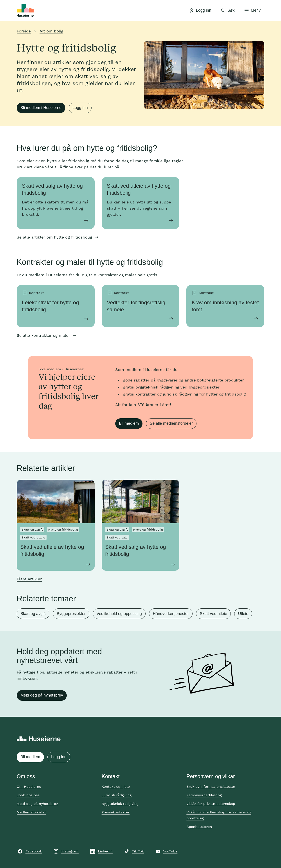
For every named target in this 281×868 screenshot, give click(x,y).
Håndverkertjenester (171, 614)
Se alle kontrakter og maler (43, 335)
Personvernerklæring (204, 795)
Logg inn (80, 108)
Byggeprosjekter (71, 614)
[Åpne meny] (252, 11)
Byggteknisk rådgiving (120, 804)
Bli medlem (129, 423)
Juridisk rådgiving (117, 795)
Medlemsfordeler (31, 812)
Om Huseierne (29, 787)
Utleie (243, 614)
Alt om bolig (51, 31)
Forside (24, 31)
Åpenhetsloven (199, 827)
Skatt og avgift (33, 614)
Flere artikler (29, 579)
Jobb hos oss (28, 795)
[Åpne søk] (227, 11)
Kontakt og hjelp (116, 787)
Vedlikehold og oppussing (119, 614)
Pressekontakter (116, 812)
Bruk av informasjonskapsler (211, 787)
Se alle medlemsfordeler (171, 423)
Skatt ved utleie (213, 614)
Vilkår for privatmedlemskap (211, 804)
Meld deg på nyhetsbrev (42, 695)
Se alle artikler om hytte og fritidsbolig (54, 237)
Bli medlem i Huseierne (41, 108)
